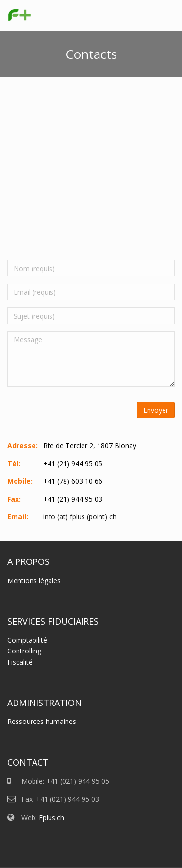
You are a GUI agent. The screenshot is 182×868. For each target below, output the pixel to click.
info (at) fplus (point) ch (80, 516)
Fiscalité (20, 662)
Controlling (24, 651)
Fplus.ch (51, 818)
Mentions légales (34, 581)
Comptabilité (27, 640)
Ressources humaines (42, 721)
